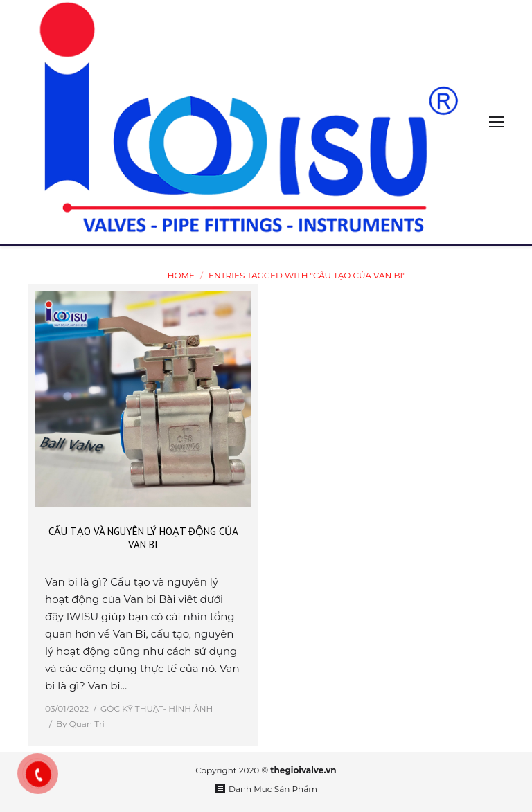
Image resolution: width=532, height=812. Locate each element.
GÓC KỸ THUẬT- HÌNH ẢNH (157, 709)
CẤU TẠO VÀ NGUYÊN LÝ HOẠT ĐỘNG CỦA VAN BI (143, 538)
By (80, 724)
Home (181, 275)
